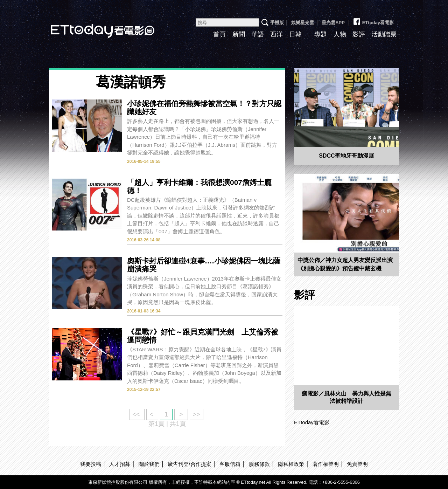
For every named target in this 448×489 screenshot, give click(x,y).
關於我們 (149, 464)
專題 (321, 34)
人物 (340, 34)
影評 (359, 34)
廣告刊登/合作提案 (189, 464)
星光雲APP (333, 23)
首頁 (219, 34)
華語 (258, 34)
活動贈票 (384, 34)
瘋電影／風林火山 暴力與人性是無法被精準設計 (346, 397)
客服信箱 (230, 464)
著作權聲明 (326, 464)
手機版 (277, 23)
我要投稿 (91, 464)
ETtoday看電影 (93, 25)
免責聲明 (357, 464)
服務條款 (259, 464)
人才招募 (120, 464)
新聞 (239, 34)
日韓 (295, 34)
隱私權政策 (291, 464)
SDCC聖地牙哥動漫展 (346, 156)
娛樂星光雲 (303, 23)
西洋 (276, 34)
